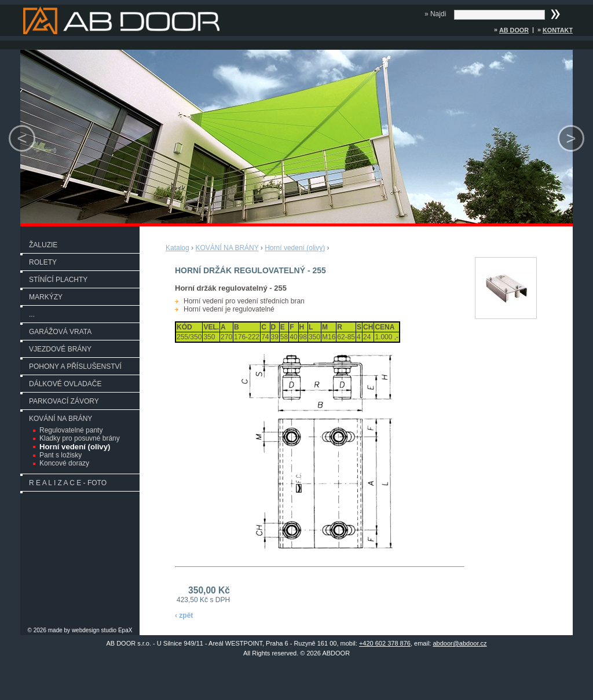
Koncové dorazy (64, 463)
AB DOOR (514, 30)
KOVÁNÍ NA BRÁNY (61, 419)
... (32, 314)
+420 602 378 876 (385, 643)
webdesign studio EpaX (102, 630)
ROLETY (43, 262)
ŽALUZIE (43, 245)
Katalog (177, 248)
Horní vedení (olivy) (75, 447)
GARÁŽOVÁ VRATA (60, 332)
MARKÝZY (46, 297)
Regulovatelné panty (71, 430)
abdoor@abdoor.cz (460, 643)
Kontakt (558, 30)
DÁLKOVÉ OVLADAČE (65, 384)
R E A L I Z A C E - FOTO (68, 483)
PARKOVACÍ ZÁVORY (64, 401)
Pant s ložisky (61, 455)
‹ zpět (184, 615)
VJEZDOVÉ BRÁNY (60, 349)
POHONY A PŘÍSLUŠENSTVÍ (75, 367)
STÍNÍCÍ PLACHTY (58, 280)
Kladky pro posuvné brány (80, 438)
